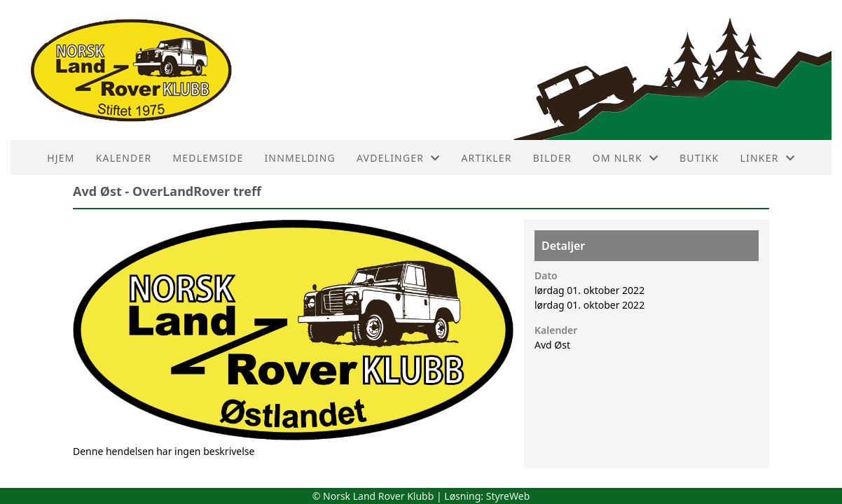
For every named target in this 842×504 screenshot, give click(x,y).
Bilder (552, 158)
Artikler (486, 158)
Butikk (699, 158)
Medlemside (208, 158)
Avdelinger (398, 158)
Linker (767, 158)
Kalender (124, 158)
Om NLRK (626, 158)
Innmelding (300, 158)
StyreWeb (508, 496)
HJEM (61, 158)
